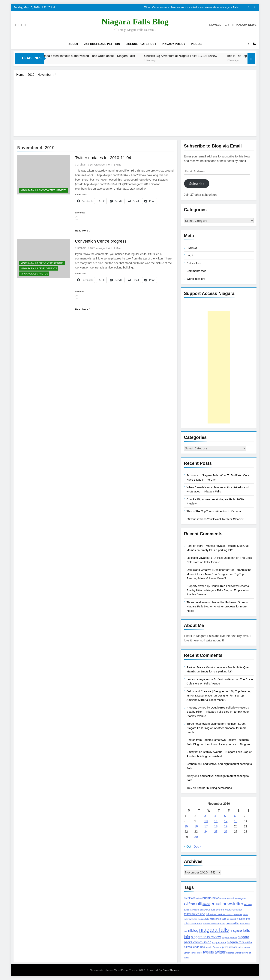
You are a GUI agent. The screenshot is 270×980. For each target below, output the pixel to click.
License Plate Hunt (141, 44)
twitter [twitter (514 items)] (220, 952)
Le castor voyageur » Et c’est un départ (211, 558)
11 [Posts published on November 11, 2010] (216, 821)
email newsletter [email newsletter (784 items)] (227, 904)
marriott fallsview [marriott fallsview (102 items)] (211, 924)
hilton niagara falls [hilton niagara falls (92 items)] (201, 919)
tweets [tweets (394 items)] (208, 952)
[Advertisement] (135, 105)
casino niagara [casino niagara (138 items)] (238, 898)
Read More (82, 231)
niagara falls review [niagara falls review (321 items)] (206, 937)
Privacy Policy (174, 44)
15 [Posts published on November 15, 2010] (186, 826)
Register (192, 248)
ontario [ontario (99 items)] (209, 947)
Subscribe (197, 184)
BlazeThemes (171, 970)
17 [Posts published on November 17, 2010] (206, 826)
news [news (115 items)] (222, 924)
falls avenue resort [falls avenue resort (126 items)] (221, 910)
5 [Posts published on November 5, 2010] (225, 816)
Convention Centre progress (101, 241)
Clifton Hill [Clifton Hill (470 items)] (193, 904)
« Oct (187, 847)
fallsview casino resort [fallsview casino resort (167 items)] (219, 914)
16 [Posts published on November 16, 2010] (196, 826)
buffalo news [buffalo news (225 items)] (211, 898)
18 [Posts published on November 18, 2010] (216, 826)
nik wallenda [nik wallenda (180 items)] (192, 947)
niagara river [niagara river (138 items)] (219, 943)
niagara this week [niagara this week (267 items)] (240, 942)
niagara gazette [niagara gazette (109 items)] (229, 937)
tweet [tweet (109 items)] (199, 953)
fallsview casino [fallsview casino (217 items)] (194, 914)
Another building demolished (204, 756)
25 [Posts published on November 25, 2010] (216, 832)
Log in (190, 255)
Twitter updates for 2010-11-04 (103, 158)
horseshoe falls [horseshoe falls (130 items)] (218, 919)
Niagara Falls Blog (135, 22)
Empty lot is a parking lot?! (217, 550)
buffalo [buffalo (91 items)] (199, 898)
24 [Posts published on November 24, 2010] (206, 832)
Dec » (198, 847)
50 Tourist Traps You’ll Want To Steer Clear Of (215, 519)
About (73, 44)
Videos (196, 44)
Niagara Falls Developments (39, 268)
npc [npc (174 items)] (202, 947)
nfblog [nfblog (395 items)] (193, 930)
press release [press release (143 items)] (230, 947)
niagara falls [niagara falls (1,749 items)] (214, 930)
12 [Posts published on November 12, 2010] (226, 821)
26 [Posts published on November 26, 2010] (226, 832)
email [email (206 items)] (206, 904)
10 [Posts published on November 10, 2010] (206, 821)
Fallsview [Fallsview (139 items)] (237, 910)
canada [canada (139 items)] (224, 898)
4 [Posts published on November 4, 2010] (215, 816)
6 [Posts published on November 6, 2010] (235, 816)
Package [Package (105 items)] (217, 947)
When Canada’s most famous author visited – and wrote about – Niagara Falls (191, 7)
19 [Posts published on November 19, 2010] (226, 826)
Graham (82, 165)
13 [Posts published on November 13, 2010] (236, 821)
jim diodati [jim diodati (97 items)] (232, 919)
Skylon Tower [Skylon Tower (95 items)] (190, 953)
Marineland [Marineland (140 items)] (196, 924)
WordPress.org (196, 279)
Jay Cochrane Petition (102, 44)
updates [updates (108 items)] (230, 953)
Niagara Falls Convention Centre (42, 263)
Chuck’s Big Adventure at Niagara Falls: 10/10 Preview (192, 56)
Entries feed (194, 263)
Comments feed (196, 271)
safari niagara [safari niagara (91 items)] (244, 947)
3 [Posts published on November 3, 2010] (205, 816)
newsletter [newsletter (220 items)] (232, 923)
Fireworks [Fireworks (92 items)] (238, 914)
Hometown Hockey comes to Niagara (227, 744)
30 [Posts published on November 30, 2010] (196, 837)
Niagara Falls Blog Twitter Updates (43, 190)
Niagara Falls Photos (34, 274)
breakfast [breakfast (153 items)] (189, 898)
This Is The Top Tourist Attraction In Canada (214, 511)
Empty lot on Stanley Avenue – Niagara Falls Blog (217, 752)
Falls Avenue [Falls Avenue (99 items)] (204, 910)
